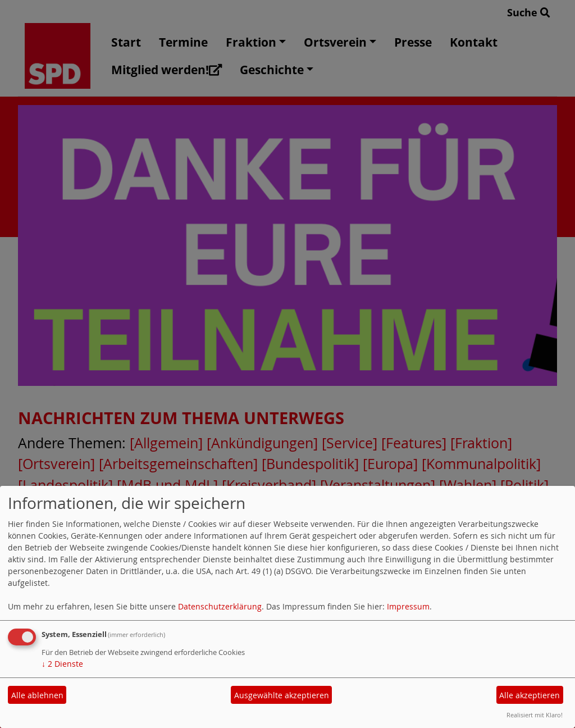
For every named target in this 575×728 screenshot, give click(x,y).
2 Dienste (62, 664)
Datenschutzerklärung (220, 606)
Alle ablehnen (37, 695)
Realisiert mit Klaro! (535, 715)
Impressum (408, 606)
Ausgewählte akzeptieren (282, 695)
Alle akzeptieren (530, 695)
